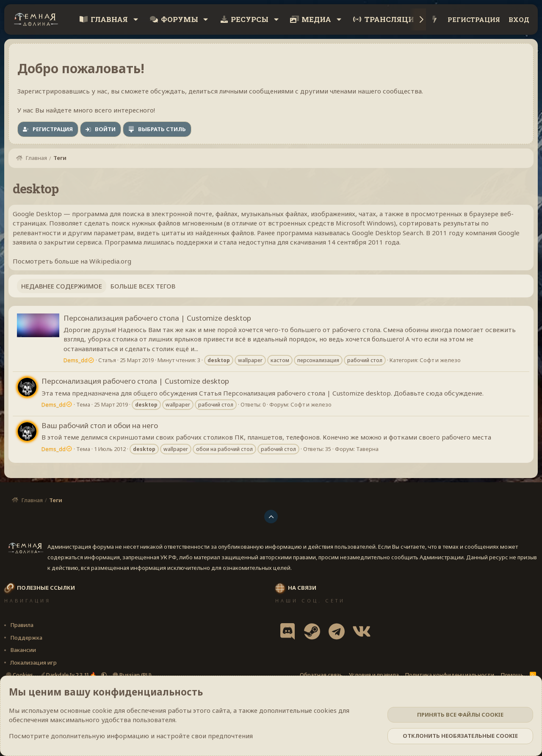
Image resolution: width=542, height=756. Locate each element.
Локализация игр (33, 663)
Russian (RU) (132, 675)
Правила (22, 625)
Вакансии (23, 650)
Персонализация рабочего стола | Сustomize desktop (157, 318)
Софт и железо (440, 360)
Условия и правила (374, 675)
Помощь (512, 675)
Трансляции (392, 19)
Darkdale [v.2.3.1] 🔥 (69, 675)
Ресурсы (250, 19)
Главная (109, 19)
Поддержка (26, 638)
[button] (135, 19)
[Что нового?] (435, 20)
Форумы (180, 19)
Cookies (19, 675)
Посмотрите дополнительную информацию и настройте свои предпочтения (131, 736)
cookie (102, 710)
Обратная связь (321, 675)
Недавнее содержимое (62, 286)
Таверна (367, 449)
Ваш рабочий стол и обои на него (100, 425)
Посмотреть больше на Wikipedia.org (72, 261)
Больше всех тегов (143, 286)
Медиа (316, 19)
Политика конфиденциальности (449, 675)
